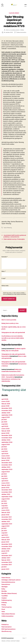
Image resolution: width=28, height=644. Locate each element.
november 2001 (7, 565)
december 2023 (7, 463)
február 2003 (6, 560)
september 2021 (7, 524)
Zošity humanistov (7, 616)
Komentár (5, 257)
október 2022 (6, 494)
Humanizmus (6, 584)
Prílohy (4, 605)
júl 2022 (4, 501)
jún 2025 (4, 422)
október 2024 (6, 440)
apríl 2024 (5, 454)
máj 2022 (5, 506)
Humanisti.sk (10, 638)
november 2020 (7, 546)
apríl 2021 (5, 535)
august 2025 (6, 417)
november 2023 (7, 465)
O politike (5, 596)
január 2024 (5, 460)
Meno (4, 271)
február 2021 (6, 540)
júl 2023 (4, 474)
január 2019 (5, 551)
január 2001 (5, 569)
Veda (3, 612)
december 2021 (7, 517)
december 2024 (7, 435)
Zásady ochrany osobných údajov (11, 641)
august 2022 (6, 499)
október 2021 (6, 522)
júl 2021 (4, 528)
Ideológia (5, 587)
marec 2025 (5, 429)
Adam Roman (6, 578)
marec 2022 (5, 510)
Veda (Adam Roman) (8, 614)
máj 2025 (5, 424)
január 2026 (5, 406)
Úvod (3, 609)
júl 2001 (4, 567)
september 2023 (7, 469)
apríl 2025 (5, 426)
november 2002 (7, 562)
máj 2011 (4, 553)
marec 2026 (5, 401)
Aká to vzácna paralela (9, 320)
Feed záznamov (7, 627)
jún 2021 (4, 531)
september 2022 (7, 497)
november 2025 (7, 410)
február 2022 (6, 512)
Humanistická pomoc (8, 582)
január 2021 (5, 542)
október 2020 (6, 549)
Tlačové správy (14, 13)
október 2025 (6, 413)
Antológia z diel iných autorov (11, 580)
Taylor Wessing (8, 228)
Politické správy (7, 600)
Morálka (4, 591)
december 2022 (7, 490)
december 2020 (7, 544)
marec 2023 (5, 483)
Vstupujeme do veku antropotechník (13, 332)
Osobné (4, 598)
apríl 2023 (5, 481)
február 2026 (6, 404)
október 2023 (6, 467)
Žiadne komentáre (21, 32)
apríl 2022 (5, 508)
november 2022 (7, 492)
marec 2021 (5, 537)
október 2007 (6, 558)
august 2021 (5, 526)
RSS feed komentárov (9, 629)
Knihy (3, 589)
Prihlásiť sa (5, 625)
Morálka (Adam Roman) (9, 593)
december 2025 (7, 408)
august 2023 (6, 472)
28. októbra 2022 (8, 32)
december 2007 (7, 556)
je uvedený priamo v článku (17, 30)
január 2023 (5, 488)
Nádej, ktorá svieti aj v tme (10, 323)
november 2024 (7, 438)
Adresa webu (5, 286)
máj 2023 (5, 478)
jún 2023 (4, 476)
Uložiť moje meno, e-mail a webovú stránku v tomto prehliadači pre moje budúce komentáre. (15, 294)
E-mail (4, 278)
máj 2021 (4, 533)
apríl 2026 (5, 399)
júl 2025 (4, 420)
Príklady (4, 602)
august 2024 (6, 444)
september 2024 (7, 442)
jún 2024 (4, 449)
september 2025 (7, 415)
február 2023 (6, 485)
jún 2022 (4, 503)
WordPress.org (6, 631)
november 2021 (7, 519)
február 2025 (6, 431)
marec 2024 (5, 456)
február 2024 (6, 458)
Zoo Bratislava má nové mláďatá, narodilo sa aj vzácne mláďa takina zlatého (13, 338)
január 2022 (5, 515)
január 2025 (5, 433)
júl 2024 (4, 447)
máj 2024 (5, 451)
